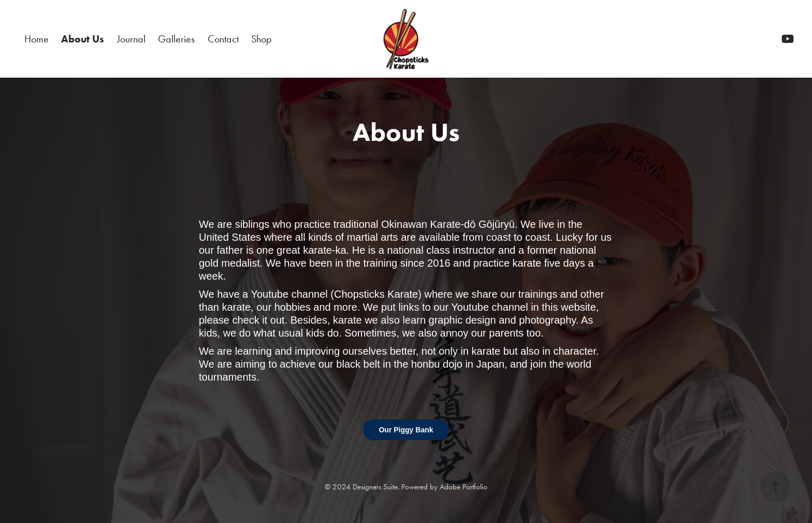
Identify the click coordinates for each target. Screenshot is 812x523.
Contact (223, 39)
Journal (131, 39)
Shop (262, 39)
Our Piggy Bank (406, 430)
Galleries (176, 39)
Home (37, 39)
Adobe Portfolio (463, 487)
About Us (83, 39)
